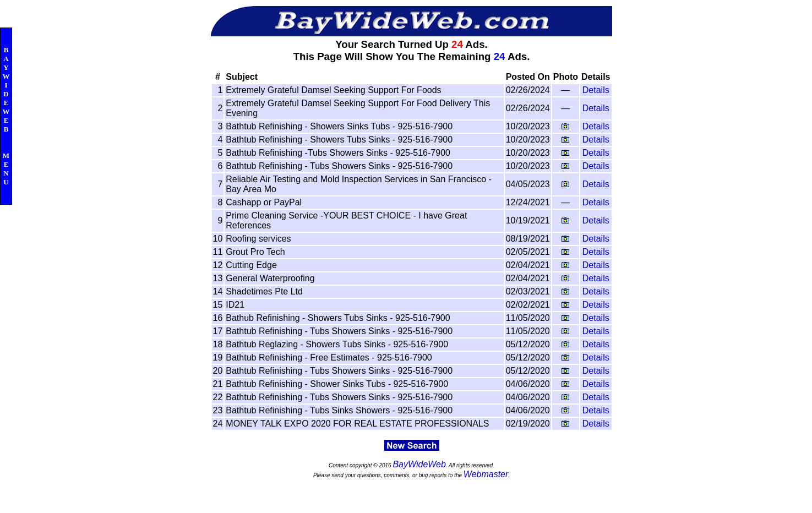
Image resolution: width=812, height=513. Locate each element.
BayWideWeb (419, 464)
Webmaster (486, 474)
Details (596, 90)
